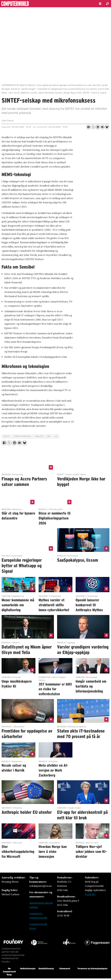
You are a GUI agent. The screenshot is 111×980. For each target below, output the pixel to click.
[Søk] (107, 4)
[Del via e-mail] (102, 127)
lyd (56, 436)
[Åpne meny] (100, 4)
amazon (39, 436)
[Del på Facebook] (88, 127)
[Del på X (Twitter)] (93, 127)
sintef (7, 436)
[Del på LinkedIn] (98, 127)
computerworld (22, 436)
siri (49, 436)
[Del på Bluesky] (107, 127)
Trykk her (90, 894)
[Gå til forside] (23, 4)
